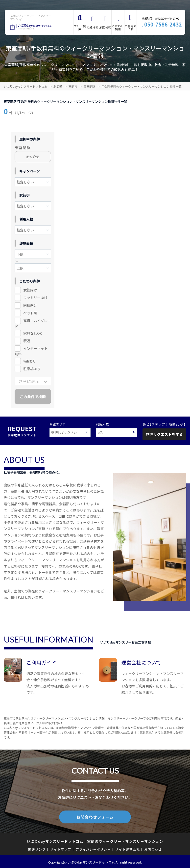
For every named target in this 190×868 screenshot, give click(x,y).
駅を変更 (33, 157)
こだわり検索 (118, 27)
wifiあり (30, 361)
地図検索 (105, 27)
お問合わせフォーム (95, 816)
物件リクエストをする (164, 434)
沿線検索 (93, 27)
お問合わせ (153, 848)
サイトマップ (61, 848)
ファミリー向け (35, 298)
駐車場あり (32, 369)
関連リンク (37, 848)
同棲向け (30, 305)
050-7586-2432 (163, 24)
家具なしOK (33, 333)
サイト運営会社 (127, 848)
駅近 (27, 341)
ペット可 (30, 313)
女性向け (30, 290)
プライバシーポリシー (93, 848)
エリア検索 (80, 27)
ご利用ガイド (130, 27)
